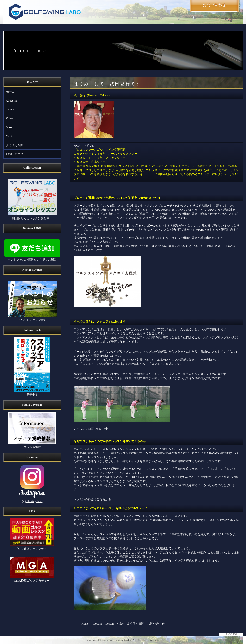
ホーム (10, 92)
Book (9, 127)
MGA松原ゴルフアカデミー (32, 581)
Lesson (10, 110)
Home (85, 624)
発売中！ (32, 395)
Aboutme (97, 624)
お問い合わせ (15, 154)
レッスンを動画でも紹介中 (91, 429)
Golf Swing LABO (120, 640)
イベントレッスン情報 (32, 320)
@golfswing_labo (32, 501)
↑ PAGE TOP (231, 634)
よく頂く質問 (15, 145)
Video (9, 118)
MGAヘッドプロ (84, 146)
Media (10, 136)
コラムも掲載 (32, 447)
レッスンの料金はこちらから (92, 499)
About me (12, 101)
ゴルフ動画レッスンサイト (32, 549)
